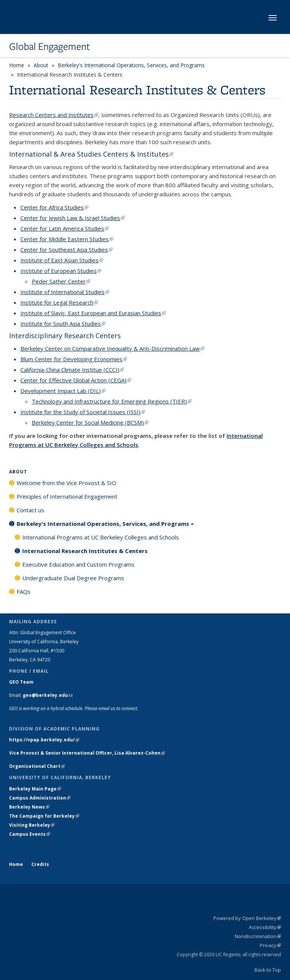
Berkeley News (29, 807)
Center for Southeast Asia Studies (66, 250)
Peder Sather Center (61, 281)
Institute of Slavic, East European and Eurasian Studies (93, 313)
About (41, 65)
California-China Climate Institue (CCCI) (72, 370)
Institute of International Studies (65, 292)
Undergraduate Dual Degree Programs (73, 578)
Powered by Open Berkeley (247, 918)
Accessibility (265, 927)
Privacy (270, 945)
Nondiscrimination (258, 936)
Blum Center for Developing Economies (74, 359)
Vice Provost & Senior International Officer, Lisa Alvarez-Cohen (87, 753)
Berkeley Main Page (35, 789)
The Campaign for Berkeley (44, 816)
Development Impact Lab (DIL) (63, 391)
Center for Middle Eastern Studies (67, 239)
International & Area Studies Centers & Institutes (91, 154)
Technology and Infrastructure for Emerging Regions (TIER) (112, 401)
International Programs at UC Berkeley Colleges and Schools (101, 537)
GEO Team (21, 682)
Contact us (30, 510)
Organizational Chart (37, 766)
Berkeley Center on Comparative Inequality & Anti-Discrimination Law (112, 348)
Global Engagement (49, 46)
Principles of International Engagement (67, 496)
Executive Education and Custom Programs (78, 564)
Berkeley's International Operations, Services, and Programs (131, 65)
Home (17, 65)
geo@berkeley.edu (48, 695)
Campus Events (30, 834)
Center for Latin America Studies (65, 228)
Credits (40, 864)
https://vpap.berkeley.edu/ (44, 740)
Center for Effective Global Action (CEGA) (76, 380)
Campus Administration (40, 798)
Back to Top (268, 970)
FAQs (24, 592)
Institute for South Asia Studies (63, 324)
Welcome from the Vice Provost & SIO (66, 483)
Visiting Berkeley (32, 825)
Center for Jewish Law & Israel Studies (72, 218)
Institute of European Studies (61, 271)
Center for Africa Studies (54, 207)
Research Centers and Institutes (54, 115)
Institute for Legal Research (59, 302)
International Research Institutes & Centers (85, 551)
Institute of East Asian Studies (62, 260)
